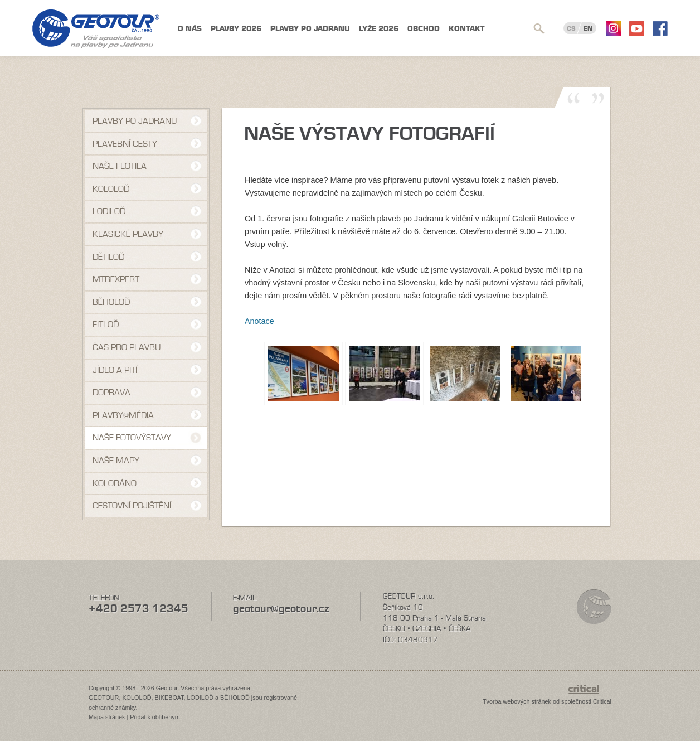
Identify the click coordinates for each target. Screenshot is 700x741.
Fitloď (106, 325)
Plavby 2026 (236, 29)
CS (571, 28)
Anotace (259, 321)
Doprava (111, 393)
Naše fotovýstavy (132, 438)
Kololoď (111, 189)
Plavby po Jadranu (310, 29)
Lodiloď (109, 211)
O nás (190, 29)
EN (588, 28)
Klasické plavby (128, 234)
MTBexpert (116, 279)
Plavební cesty (125, 144)
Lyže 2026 (379, 29)
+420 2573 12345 (138, 609)
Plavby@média (123, 415)
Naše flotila (120, 166)
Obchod (424, 29)
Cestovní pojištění (132, 506)
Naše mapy (116, 461)
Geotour (96, 29)
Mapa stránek (107, 717)
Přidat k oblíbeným (155, 717)
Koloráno (115, 483)
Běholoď (111, 302)
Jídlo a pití (115, 370)
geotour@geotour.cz (281, 609)
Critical (602, 701)
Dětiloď (108, 257)
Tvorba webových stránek (517, 701)
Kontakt (467, 29)
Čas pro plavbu (127, 347)
